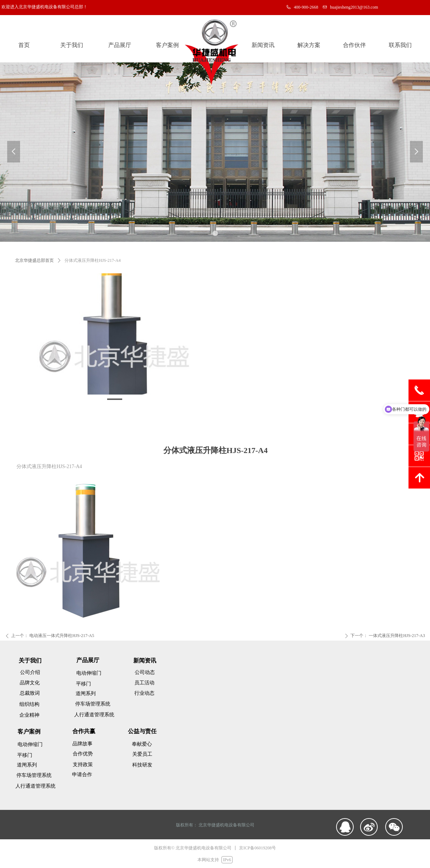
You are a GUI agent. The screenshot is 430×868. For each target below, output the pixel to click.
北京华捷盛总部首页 (34, 260)
